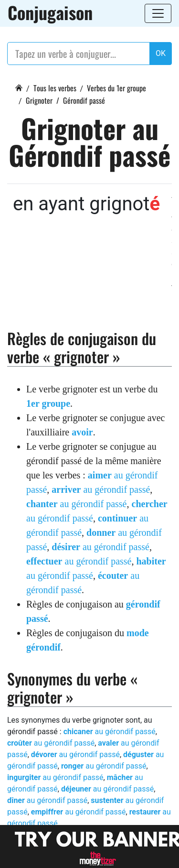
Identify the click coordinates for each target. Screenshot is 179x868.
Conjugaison (50, 12)
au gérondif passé (101, 489)
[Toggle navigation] (158, 13)
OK (161, 53)
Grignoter (39, 100)
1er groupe (48, 403)
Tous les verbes (55, 88)
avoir (82, 432)
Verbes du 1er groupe (116, 88)
